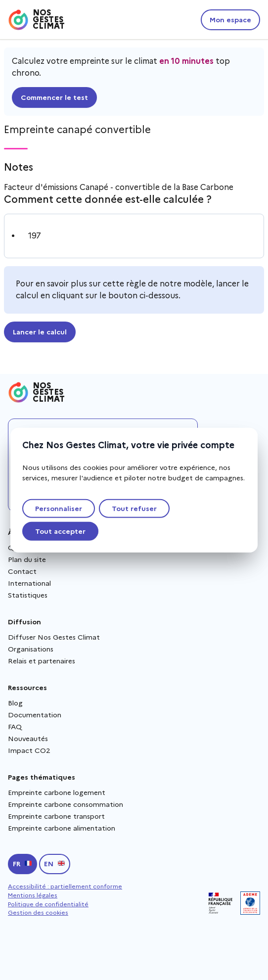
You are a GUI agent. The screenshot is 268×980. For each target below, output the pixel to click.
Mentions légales (33, 895)
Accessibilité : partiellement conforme (65, 886)
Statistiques (28, 595)
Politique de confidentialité (48, 904)
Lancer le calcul (40, 332)
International (29, 583)
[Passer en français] (22, 864)
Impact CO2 (29, 750)
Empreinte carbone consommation (66, 804)
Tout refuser (134, 509)
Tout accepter (60, 531)
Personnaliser (59, 509)
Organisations (31, 649)
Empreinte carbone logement (57, 793)
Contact (22, 571)
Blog (15, 703)
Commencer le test (54, 97)
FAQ (15, 727)
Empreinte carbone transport (56, 816)
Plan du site (27, 560)
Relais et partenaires (42, 661)
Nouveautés (28, 739)
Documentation (35, 715)
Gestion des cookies (38, 912)
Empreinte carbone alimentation (62, 828)
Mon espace (230, 20)
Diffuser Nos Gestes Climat (54, 637)
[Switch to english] (55, 864)
